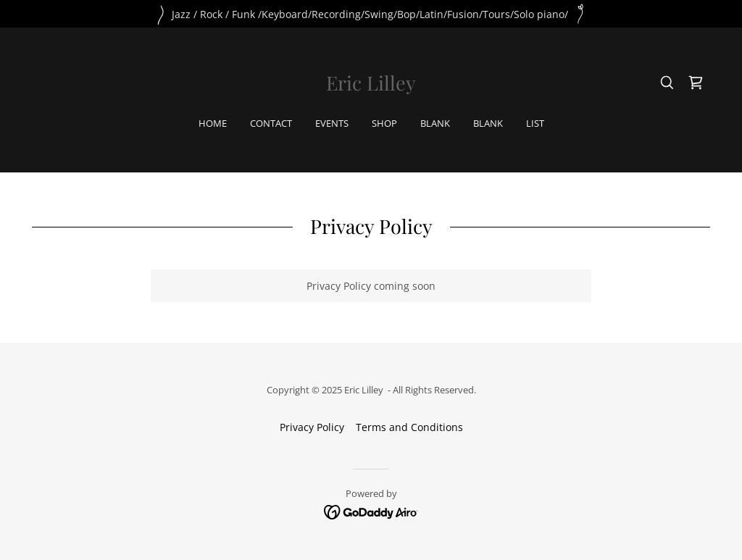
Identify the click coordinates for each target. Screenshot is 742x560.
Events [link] (332, 123)
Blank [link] (435, 123)
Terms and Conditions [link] (409, 427)
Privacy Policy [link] (312, 427)
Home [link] (213, 123)
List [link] (535, 123)
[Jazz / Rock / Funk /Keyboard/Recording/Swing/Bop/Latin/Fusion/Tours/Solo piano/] (371, 14)
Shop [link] (384, 123)
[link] (371, 87)
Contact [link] (271, 123)
